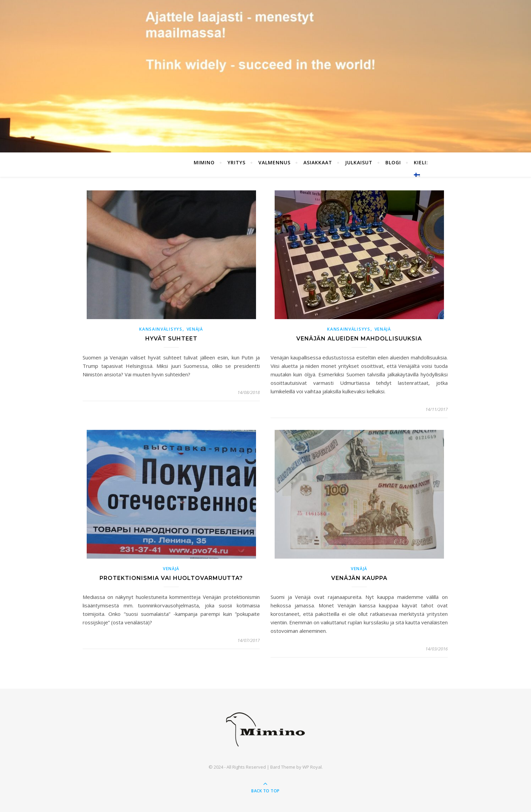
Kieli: (422, 168)
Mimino (204, 162)
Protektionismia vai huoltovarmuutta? (171, 578)
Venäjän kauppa (359, 578)
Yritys (237, 162)
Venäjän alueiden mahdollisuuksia (359, 339)
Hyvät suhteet (171, 339)
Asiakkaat (318, 162)
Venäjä (195, 329)
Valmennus (274, 162)
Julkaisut (359, 162)
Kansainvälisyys (161, 329)
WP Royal (312, 767)
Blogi (393, 162)
